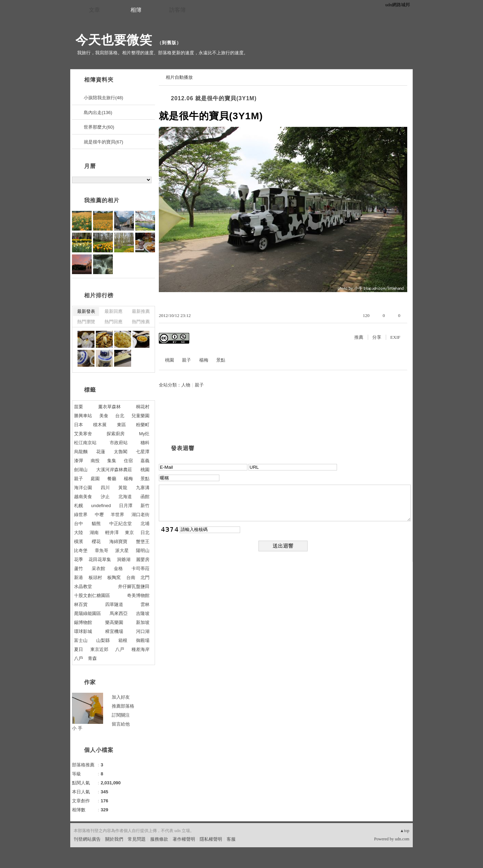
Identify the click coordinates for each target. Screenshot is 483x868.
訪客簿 (177, 10)
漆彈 (79, 461)
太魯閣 (121, 452)
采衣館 (98, 568)
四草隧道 (114, 604)
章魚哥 (102, 550)
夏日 (79, 649)
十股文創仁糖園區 (92, 595)
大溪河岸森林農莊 (114, 470)
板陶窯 (114, 577)
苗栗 (79, 407)
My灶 (144, 434)
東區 (121, 425)
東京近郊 (99, 649)
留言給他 (121, 724)
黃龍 (123, 488)
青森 (92, 658)
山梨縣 (103, 640)
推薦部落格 (123, 706)
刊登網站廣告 (87, 839)
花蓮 (101, 452)
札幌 (79, 506)
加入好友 (121, 697)
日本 (79, 425)
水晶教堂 (83, 586)
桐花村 (143, 407)
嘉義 (145, 461)
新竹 (145, 506)
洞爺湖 (124, 559)
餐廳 (112, 479)
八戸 (120, 649)
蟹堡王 (143, 542)
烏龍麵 (81, 452)
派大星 (122, 550)
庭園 (95, 479)
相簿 (136, 10)
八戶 (79, 658)
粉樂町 (143, 425)
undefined (101, 506)
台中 (79, 524)
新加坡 (143, 622)
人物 (186, 385)
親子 (186, 360)
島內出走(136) (98, 113)
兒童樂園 (140, 416)
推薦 (359, 337)
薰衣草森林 (110, 407)
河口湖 (143, 631)
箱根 (123, 640)
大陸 (79, 533)
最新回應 (113, 311)
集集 (112, 461)
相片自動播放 (179, 77)
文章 (94, 10)
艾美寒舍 (83, 434)
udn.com (402, 839)
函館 (145, 497)
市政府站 (119, 443)
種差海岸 (140, 649)
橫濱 (79, 542)
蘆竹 (79, 568)
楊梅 (204, 360)
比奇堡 (81, 550)
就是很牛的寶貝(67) (103, 142)
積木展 (100, 425)
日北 (145, 533)
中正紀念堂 (121, 524)
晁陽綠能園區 (88, 613)
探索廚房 (116, 434)
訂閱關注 (121, 715)
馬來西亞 (119, 613)
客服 (231, 839)
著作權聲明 (184, 839)
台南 (131, 577)
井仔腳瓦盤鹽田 (134, 586)
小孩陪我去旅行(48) (103, 98)
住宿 (128, 461)
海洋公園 (83, 488)
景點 (221, 360)
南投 (95, 461)
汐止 (105, 497)
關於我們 (114, 839)
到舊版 (169, 43)
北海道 (125, 497)
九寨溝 (143, 488)
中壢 (99, 515)
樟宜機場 (114, 631)
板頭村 (95, 577)
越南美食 (83, 497)
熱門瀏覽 (86, 322)
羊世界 (117, 515)
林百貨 (81, 604)
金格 (118, 568)
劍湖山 (81, 470)
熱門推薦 (141, 322)
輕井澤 (112, 533)
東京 (129, 533)
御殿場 (143, 640)
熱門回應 (113, 322)
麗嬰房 (143, 559)
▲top (405, 831)
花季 (79, 559)
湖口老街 (140, 515)
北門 (145, 577)
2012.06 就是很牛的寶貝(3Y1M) (214, 98)
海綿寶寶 (118, 542)
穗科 (145, 443)
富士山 (81, 640)
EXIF (395, 337)
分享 (377, 337)
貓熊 (96, 524)
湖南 (94, 533)
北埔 (145, 524)
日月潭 (126, 506)
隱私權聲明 (211, 839)
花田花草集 (100, 559)
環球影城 (83, 631)
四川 (105, 488)
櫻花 (96, 542)
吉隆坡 (143, 613)
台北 (120, 416)
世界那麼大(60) (99, 127)
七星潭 (143, 452)
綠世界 (81, 515)
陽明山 (143, 550)
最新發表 (86, 311)
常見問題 (137, 839)
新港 (79, 577)
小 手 (77, 728)
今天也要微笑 (114, 40)
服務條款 (159, 839)
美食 (104, 416)
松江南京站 (85, 443)
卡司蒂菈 (140, 568)
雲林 (145, 604)
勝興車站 (83, 416)
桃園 (170, 360)
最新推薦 (141, 311)
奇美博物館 (138, 595)
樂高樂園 (114, 622)
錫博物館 (83, 622)
